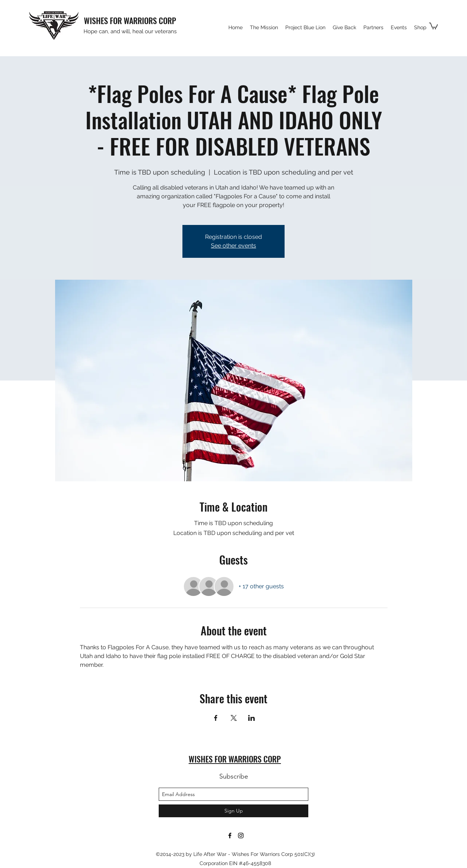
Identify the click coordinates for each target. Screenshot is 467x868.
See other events (233, 246)
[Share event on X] (234, 718)
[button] (433, 26)
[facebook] (230, 836)
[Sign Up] (233, 811)
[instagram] (241, 836)
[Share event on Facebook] (216, 718)
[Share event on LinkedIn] (252, 718)
